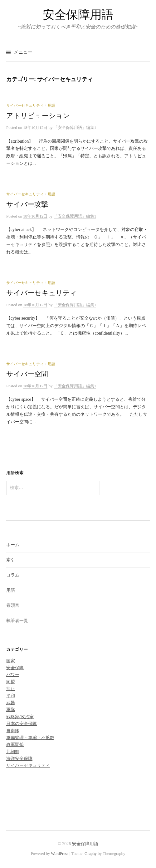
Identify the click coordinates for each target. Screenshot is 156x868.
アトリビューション (38, 116)
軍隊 (11, 710)
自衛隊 (13, 731)
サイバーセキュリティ (25, 105)
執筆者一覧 (17, 621)
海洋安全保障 (19, 759)
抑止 (11, 689)
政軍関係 (15, 745)
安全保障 (15, 668)
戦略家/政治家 (20, 717)
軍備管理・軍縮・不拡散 (30, 738)
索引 (11, 560)
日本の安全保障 (22, 724)
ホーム (13, 545)
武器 (11, 703)
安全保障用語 (78, 15)
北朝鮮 (13, 752)
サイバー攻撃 (27, 204)
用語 (51, 105)
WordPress (60, 853)
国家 (11, 661)
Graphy (91, 853)
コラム (13, 575)
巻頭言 (13, 605)
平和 (11, 696)
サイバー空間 (27, 374)
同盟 (11, 682)
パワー (13, 675)
